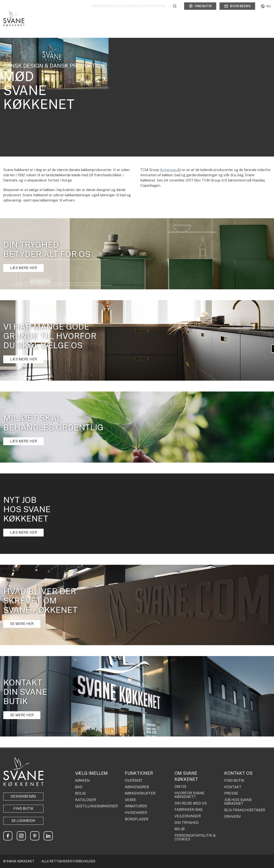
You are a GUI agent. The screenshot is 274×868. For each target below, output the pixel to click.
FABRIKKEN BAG (189, 810)
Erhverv (157, 11)
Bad (90, 11)
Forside (7, 25)
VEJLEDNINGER (188, 816)
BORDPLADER (137, 819)
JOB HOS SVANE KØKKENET (238, 802)
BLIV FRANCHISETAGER (245, 810)
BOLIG (80, 793)
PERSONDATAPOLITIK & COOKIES (195, 837)
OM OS (180, 787)
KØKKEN (82, 781)
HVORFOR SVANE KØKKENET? (190, 795)
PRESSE (231, 793)
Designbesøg (23, 796)
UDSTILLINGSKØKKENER (96, 806)
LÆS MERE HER (23, 268)
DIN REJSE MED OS (191, 803)
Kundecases (130, 11)
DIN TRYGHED (187, 823)
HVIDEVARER (136, 813)
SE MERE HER (22, 624)
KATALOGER (86, 800)
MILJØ (180, 829)
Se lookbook (23, 821)
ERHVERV (233, 817)
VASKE (130, 800)
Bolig (106, 11)
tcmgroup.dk (171, 170)
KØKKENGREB (137, 787)
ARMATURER (136, 806)
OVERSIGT (134, 781)
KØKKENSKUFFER (140, 793)
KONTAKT (233, 787)
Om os (21, 25)
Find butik (200, 11)
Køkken (72, 11)
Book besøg (237, 11)
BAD (79, 787)
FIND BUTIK (234, 781)
